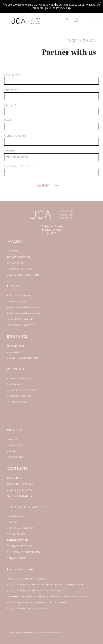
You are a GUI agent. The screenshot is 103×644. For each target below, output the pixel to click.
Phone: (9, 105)
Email (8, 120)
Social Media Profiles (17, 166)
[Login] (67, 20)
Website (9, 151)
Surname (10, 90)
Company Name (15, 136)
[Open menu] (95, 20)
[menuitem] (51, 251)
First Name (12, 75)
